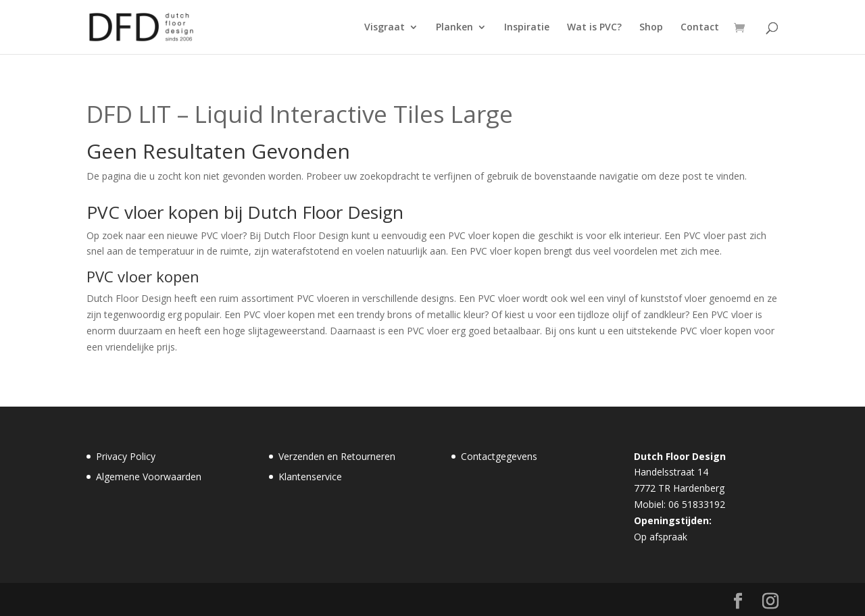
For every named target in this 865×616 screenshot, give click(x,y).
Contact (700, 28)
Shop (651, 28)
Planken (454, 28)
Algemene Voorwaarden (149, 477)
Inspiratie (527, 28)
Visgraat (385, 28)
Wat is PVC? (594, 28)
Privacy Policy (126, 456)
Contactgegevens (499, 456)
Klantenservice (310, 477)
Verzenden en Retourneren (337, 456)
